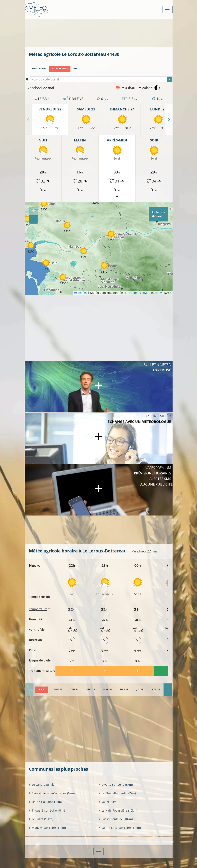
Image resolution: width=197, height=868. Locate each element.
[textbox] (101, 79)
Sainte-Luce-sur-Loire (120, 828)
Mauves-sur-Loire (47, 828)
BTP (75, 69)
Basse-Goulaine (116, 819)
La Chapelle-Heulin (117, 793)
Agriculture (60, 69)
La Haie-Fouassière (118, 810)
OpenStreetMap (139, 293)
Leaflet (81, 293)
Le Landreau (43, 785)
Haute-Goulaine (45, 802)
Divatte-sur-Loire (116, 785)
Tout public (39, 69)
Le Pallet (41, 819)
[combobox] (101, 79)
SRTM (159, 293)
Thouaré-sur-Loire (47, 810)
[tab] (42, 690)
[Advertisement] (104, 33)
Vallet (108, 802)
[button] (27, 221)
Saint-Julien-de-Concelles (52, 793)
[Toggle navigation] (167, 10)
